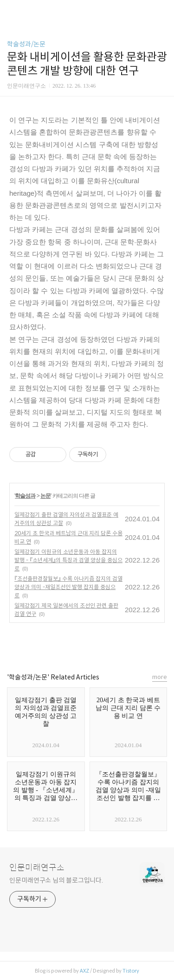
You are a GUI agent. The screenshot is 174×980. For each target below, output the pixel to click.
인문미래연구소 (37, 868)
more (160, 677)
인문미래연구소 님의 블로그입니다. (56, 880)
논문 (45, 496)
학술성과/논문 (26, 44)
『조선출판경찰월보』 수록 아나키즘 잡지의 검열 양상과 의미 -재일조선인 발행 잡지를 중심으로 (68, 587)
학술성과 (25, 496)
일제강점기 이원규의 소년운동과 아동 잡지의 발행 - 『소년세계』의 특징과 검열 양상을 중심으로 (68, 560)
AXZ (84, 971)
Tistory (131, 971)
